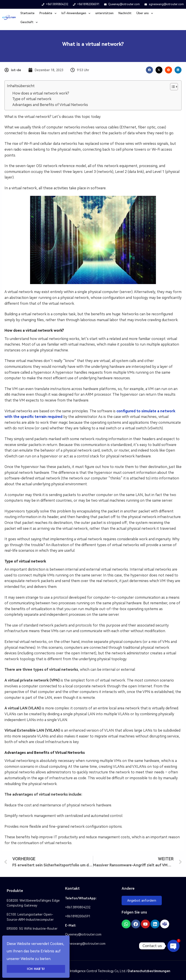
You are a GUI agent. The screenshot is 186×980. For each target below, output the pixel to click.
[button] (149, 70)
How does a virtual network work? (41, 93)
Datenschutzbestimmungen (149, 971)
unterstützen (104, 13)
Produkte (48, 13)
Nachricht (125, 13)
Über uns (145, 13)
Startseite (27, 13)
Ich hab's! (36, 969)
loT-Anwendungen (76, 13)
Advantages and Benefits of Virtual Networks (50, 105)
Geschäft (29, 22)
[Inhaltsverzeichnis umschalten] (172, 87)
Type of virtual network (32, 99)
